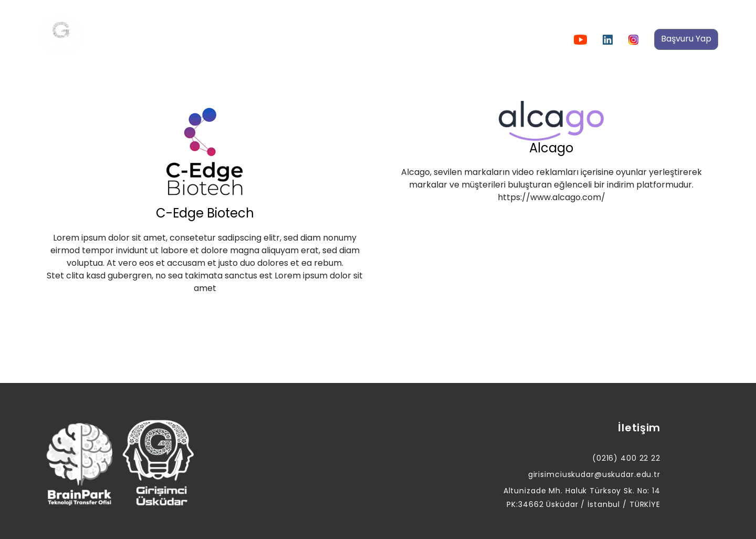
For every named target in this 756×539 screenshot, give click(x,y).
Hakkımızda (193, 39)
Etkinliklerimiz (325, 39)
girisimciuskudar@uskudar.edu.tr (594, 474)
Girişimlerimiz (401, 39)
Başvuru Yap (686, 39)
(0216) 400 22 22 (626, 458)
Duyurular (257, 39)
